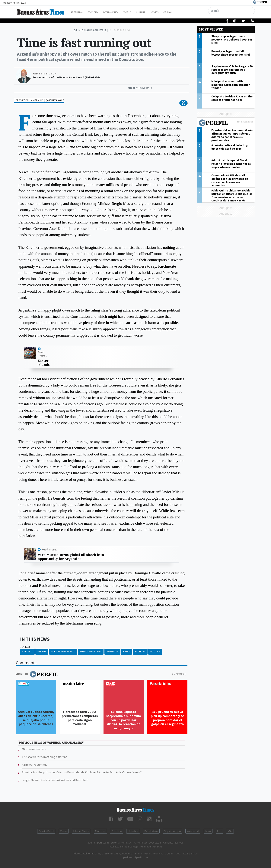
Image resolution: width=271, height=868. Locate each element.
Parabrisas (151, 831)
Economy (98, 12)
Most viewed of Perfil (226, 123)
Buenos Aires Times (91, 652)
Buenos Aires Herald (63, 652)
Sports (167, 12)
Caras (64, 831)
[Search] (232, 11)
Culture (152, 12)
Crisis (126, 652)
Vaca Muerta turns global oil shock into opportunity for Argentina (71, 557)
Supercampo (172, 831)
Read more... (42, 354)
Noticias (100, 831)
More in (37, 674)
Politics (155, 652)
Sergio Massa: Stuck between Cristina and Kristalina (55, 780)
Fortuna (117, 831)
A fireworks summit (34, 765)
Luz (219, 831)
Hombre (133, 831)
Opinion (182, 12)
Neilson (42, 652)
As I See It (27, 652)
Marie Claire (81, 831)
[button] (183, 103)
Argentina (80, 12)
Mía (230, 831)
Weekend (193, 831)
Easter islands (43, 363)
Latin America (118, 12)
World (137, 12)
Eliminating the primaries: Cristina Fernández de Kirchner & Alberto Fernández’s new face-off (82, 772)
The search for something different (44, 757)
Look (208, 831)
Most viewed (211, 29)
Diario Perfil (46, 831)
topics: (25, 647)
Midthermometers (34, 749)
